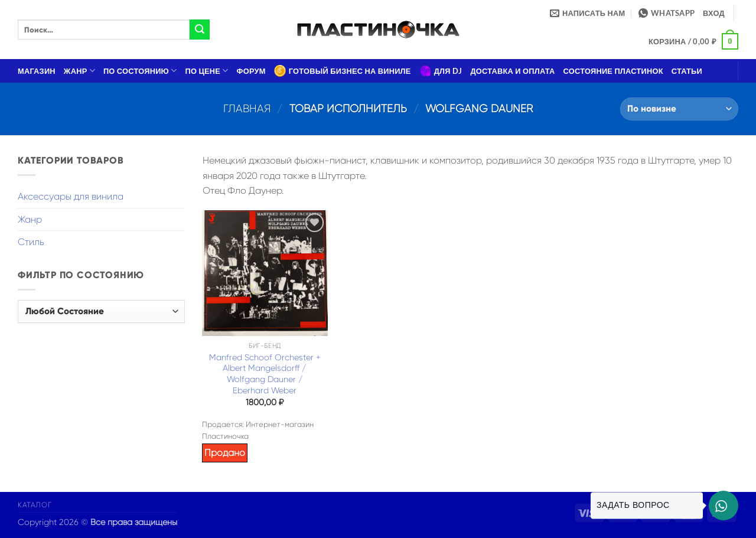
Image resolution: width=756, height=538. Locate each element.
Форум (251, 71)
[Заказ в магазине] (679, 109)
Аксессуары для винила (71, 196)
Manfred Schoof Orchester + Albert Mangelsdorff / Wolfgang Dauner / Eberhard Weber (265, 374)
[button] (714, 13)
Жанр (79, 71)
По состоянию (140, 71)
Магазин (37, 71)
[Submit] (200, 30)
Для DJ (441, 71)
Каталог (35, 505)
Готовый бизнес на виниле (343, 71)
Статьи (687, 71)
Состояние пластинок (613, 71)
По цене (207, 71)
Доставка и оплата (512, 71)
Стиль (31, 242)
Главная (247, 108)
